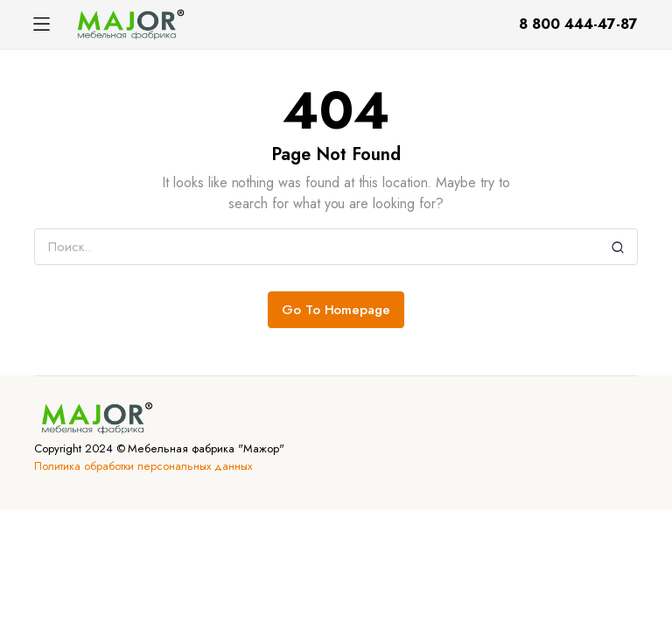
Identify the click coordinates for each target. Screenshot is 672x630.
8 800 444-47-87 (578, 24)
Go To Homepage (336, 310)
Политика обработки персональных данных (143, 466)
